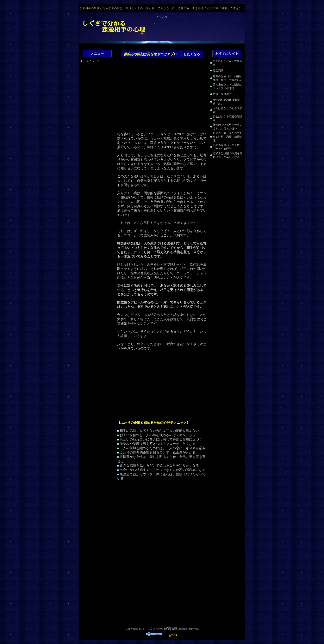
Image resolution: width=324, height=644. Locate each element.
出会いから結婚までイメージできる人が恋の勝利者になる (163, 470)
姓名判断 (218, 70)
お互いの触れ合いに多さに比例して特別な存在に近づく (161, 439)
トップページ (91, 61)
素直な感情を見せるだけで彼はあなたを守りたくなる (159, 465)
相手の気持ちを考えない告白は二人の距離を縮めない (159, 431)
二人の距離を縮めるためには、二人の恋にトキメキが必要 (163, 448)
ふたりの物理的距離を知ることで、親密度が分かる (158, 452)
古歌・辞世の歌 (222, 94)
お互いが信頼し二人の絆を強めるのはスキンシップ (158, 435)
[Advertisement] (162, 96)
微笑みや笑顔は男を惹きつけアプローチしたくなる (158, 444)
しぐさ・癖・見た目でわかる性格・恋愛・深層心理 (228, 137)
